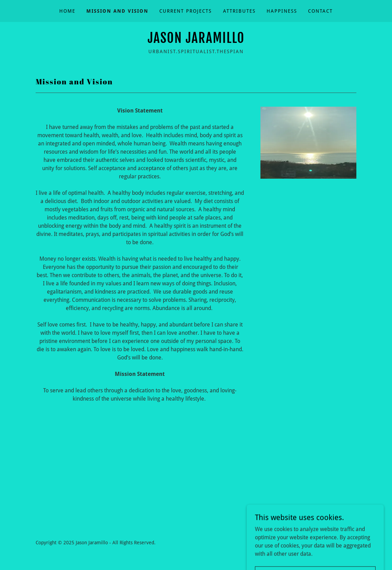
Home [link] (67, 11)
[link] (196, 41)
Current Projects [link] (186, 11)
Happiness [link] (282, 11)
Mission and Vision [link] (117, 11)
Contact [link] (320, 11)
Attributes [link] (239, 11)
